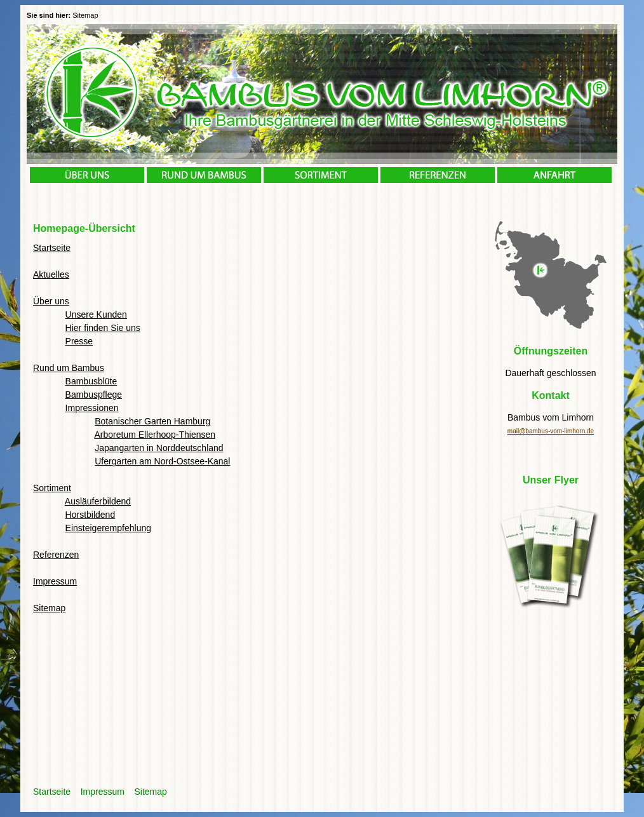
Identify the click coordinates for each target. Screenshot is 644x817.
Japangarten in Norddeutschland (159, 448)
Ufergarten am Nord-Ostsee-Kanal (162, 461)
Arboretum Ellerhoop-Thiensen (155, 435)
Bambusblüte (91, 381)
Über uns (51, 301)
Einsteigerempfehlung (108, 528)
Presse (79, 341)
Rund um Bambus (69, 368)
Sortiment (52, 488)
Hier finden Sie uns (103, 328)
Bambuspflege (94, 395)
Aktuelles (51, 274)
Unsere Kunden (96, 314)
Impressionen (92, 408)
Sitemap (49, 608)
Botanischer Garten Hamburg (152, 421)
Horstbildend (91, 515)
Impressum (55, 581)
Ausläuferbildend (98, 501)
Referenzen (56, 555)
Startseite (52, 248)
